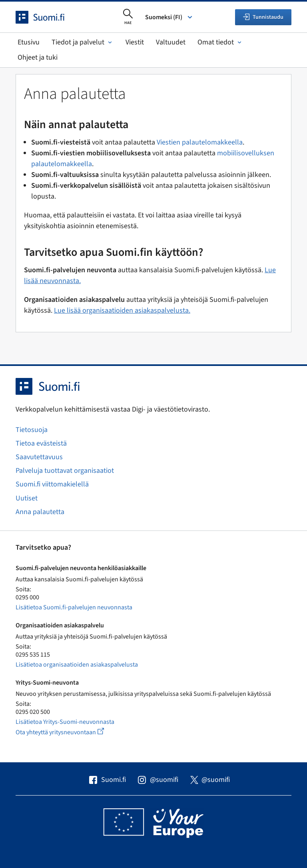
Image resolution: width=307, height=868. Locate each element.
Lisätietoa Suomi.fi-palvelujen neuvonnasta (74, 607)
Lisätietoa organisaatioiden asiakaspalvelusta (77, 665)
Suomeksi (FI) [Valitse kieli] (169, 17)
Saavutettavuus (39, 457)
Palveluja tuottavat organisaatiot (65, 471)
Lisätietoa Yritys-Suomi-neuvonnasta (65, 722)
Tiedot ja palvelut (83, 42)
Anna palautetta (40, 512)
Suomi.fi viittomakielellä (52, 484)
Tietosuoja (32, 430)
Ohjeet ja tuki (38, 57)
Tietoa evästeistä (41, 443)
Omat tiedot (220, 42)
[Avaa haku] (128, 17)
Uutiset (27, 498)
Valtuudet (171, 42)
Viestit (135, 42)
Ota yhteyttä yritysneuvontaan (69, 732)
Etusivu (29, 42)
